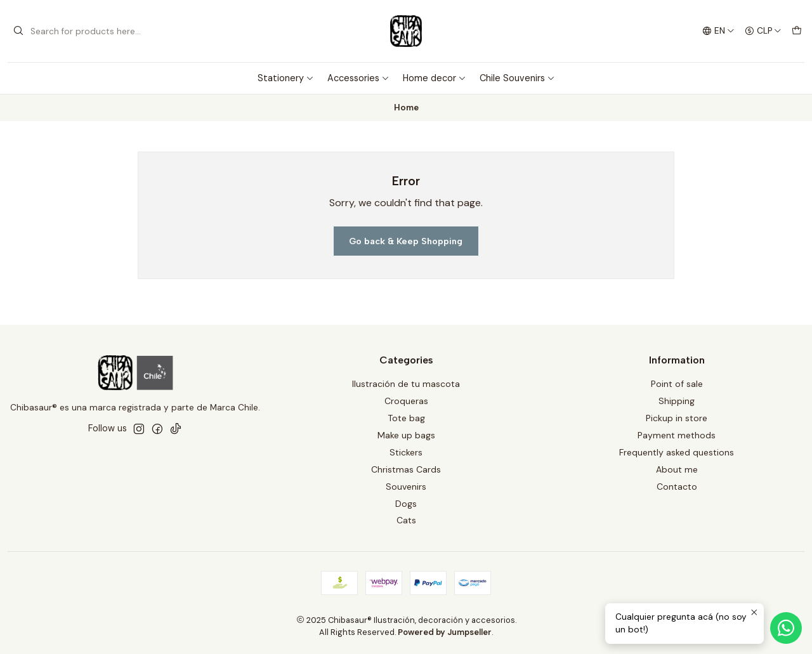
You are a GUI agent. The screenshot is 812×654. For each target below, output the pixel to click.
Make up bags (406, 435)
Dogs (406, 504)
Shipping (677, 401)
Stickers (406, 452)
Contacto (677, 487)
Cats (406, 520)
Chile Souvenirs (517, 78)
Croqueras (406, 401)
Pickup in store (677, 418)
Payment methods (677, 435)
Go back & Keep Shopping (406, 241)
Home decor (435, 78)
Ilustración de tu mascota (406, 384)
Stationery (286, 78)
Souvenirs (406, 487)
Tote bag (406, 418)
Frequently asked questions (677, 452)
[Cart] (797, 31)
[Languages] (718, 31)
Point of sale (677, 384)
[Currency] (763, 31)
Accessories (358, 78)
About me (677, 469)
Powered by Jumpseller (445, 632)
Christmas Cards (406, 469)
